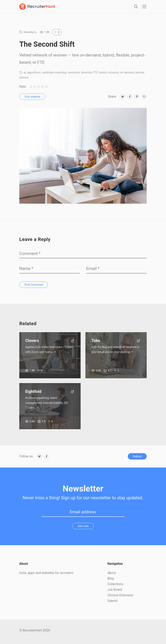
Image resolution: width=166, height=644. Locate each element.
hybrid (103, 75)
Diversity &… (31, 35)
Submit (137, 459)
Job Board (115, 592)
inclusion (113, 75)
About (112, 576)
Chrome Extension (120, 598)
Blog (111, 581)
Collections (115, 587)
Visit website (32, 99)
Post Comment (34, 287)
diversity (86, 75)
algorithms (34, 75)
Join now (83, 529)
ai (25, 75)
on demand (127, 75)
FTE (95, 75)
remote (140, 75)
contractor (74, 75)
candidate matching (54, 75)
